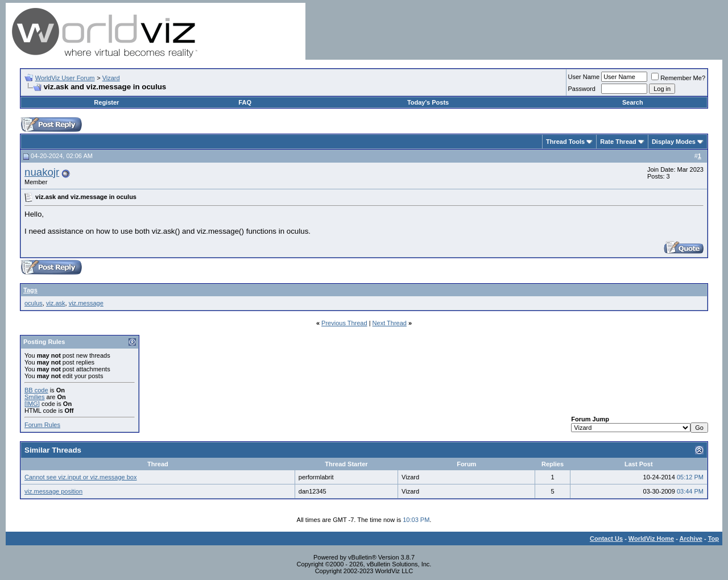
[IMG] (32, 404)
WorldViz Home (651, 538)
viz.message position (53, 491)
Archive (691, 538)
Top (713, 538)
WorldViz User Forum (65, 78)
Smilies (34, 397)
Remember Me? (678, 78)
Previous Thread (344, 323)
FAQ (245, 102)
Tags (30, 290)
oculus (34, 303)
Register (106, 102)
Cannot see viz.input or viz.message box (81, 477)
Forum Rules (42, 425)
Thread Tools (565, 142)
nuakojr (42, 172)
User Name (584, 77)
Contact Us (606, 538)
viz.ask (56, 303)
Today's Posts (428, 102)
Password (582, 89)
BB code (36, 390)
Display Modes (674, 142)
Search (633, 102)
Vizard (111, 78)
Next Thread (390, 323)
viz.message (86, 303)
